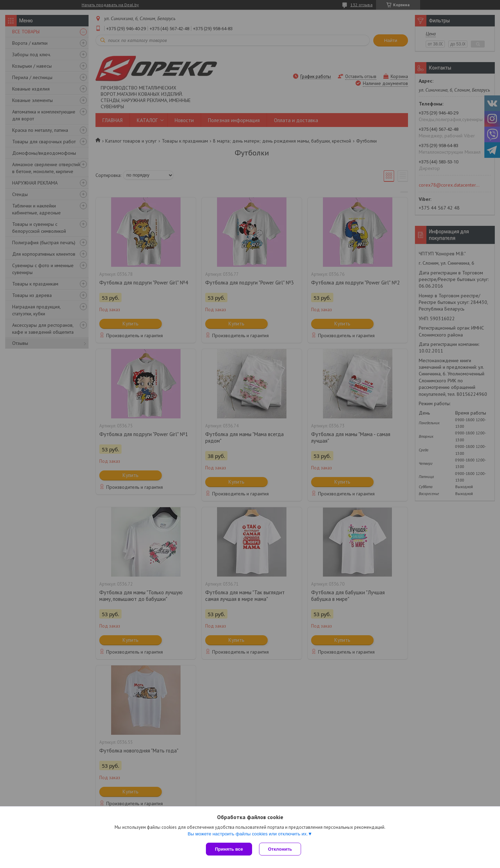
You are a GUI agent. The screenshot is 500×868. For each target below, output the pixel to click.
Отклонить (280, 849)
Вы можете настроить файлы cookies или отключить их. (248, 834)
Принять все (229, 849)
